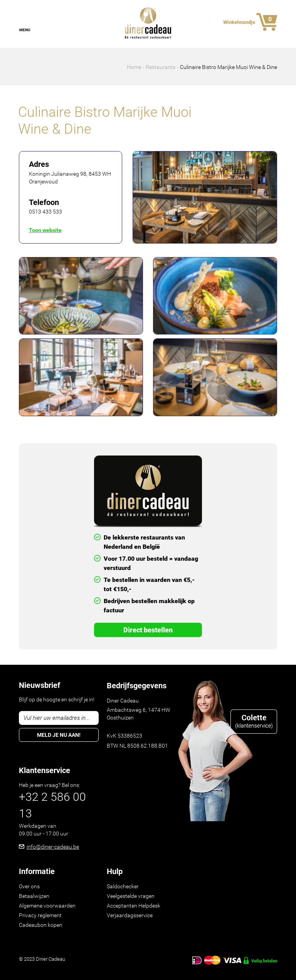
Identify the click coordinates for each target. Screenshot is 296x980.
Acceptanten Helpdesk (134, 906)
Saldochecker (123, 886)
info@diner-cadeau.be (53, 847)
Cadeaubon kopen (41, 925)
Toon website (45, 230)
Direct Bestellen (148, 630)
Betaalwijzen (34, 896)
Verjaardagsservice (130, 915)
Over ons (29, 886)
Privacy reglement (40, 915)
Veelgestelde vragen (131, 896)
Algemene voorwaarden (47, 906)
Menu (25, 30)
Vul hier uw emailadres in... (57, 718)
